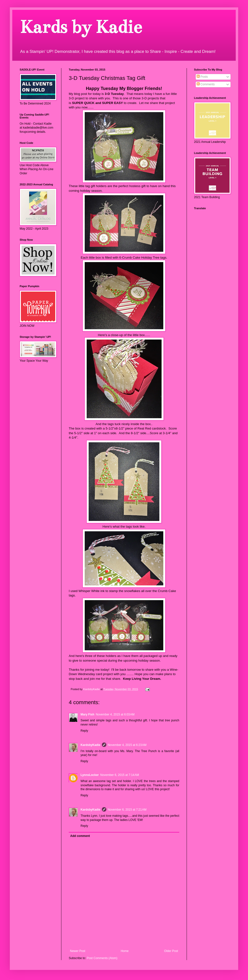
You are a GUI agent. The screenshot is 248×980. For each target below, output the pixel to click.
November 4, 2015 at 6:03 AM (115, 714)
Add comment (80, 836)
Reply (84, 731)
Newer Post (78, 951)
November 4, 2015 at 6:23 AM (127, 745)
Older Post (171, 951)
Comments (206, 84)
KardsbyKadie (90, 745)
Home (125, 951)
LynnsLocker (90, 775)
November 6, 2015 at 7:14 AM (120, 775)
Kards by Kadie (81, 27)
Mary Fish (87, 714)
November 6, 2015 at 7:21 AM (127, 810)
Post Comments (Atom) (102, 958)
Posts (202, 77)
